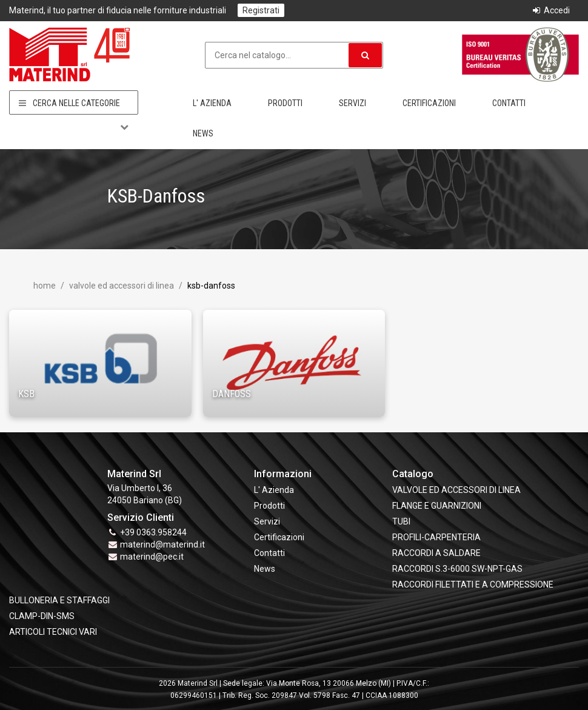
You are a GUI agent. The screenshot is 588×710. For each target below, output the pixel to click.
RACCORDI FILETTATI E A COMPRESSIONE (473, 584)
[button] (365, 55)
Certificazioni (429, 103)
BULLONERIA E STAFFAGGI (59, 600)
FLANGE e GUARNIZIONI (437, 506)
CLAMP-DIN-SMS (42, 616)
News (203, 133)
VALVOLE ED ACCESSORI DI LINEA (121, 286)
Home (45, 286)
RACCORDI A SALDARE (436, 553)
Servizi (352, 103)
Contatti (509, 103)
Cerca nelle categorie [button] (74, 103)
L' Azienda (212, 103)
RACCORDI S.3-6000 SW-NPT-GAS (457, 569)
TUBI (401, 521)
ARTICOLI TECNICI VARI (53, 632)
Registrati (261, 10)
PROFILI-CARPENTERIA (436, 537)
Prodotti (285, 103)
